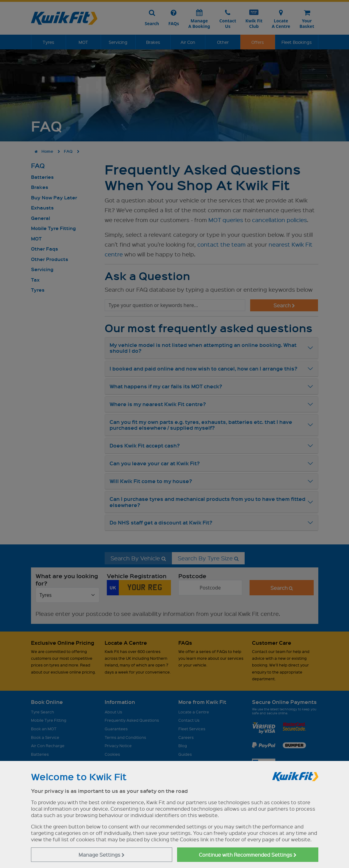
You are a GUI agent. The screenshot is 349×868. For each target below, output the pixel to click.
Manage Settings (102, 855)
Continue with (248, 855)
